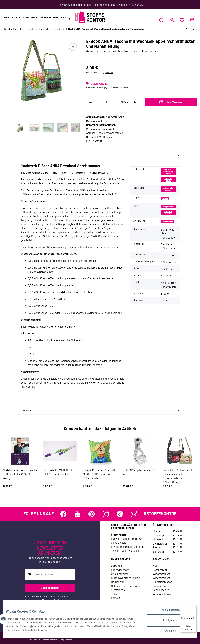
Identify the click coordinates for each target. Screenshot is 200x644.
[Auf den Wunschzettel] (73, 47)
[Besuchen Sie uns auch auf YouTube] (77, 514)
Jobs (114, 594)
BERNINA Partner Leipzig (125, 578)
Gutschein (117, 566)
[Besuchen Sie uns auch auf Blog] (134, 514)
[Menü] (194, 607)
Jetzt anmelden (50, 588)
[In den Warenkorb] (171, 102)
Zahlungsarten (161, 590)
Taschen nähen (168, 179)
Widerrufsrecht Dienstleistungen (162, 580)
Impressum (159, 586)
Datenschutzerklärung (37, 600)
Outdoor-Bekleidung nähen (168, 172)
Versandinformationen (166, 594)
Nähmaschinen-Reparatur (126, 586)
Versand (109, 72)
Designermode (168, 207)
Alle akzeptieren (168, 613)
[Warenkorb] (192, 20)
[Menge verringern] (90, 102)
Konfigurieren (168, 622)
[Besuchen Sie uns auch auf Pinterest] (92, 514)
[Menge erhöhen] (135, 102)
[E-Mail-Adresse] (54, 574)
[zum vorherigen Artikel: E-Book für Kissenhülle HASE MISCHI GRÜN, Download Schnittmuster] (186, 29)
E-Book (165, 198)
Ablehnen (168, 631)
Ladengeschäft (120, 570)
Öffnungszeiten (120, 574)
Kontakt (97, 141)
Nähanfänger (167, 222)
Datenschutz (160, 570)
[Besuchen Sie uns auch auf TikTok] (120, 514)
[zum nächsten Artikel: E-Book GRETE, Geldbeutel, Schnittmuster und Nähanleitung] (193, 29)
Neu (7, 17)
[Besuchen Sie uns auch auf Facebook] (63, 514)
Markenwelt (118, 582)
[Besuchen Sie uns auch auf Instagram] (106, 514)
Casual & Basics (168, 212)
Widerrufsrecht (161, 574)
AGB (155, 566)
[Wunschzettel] (182, 20)
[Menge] (106, 102)
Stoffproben (118, 590)
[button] (161, 20)
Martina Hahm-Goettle (168, 189)
